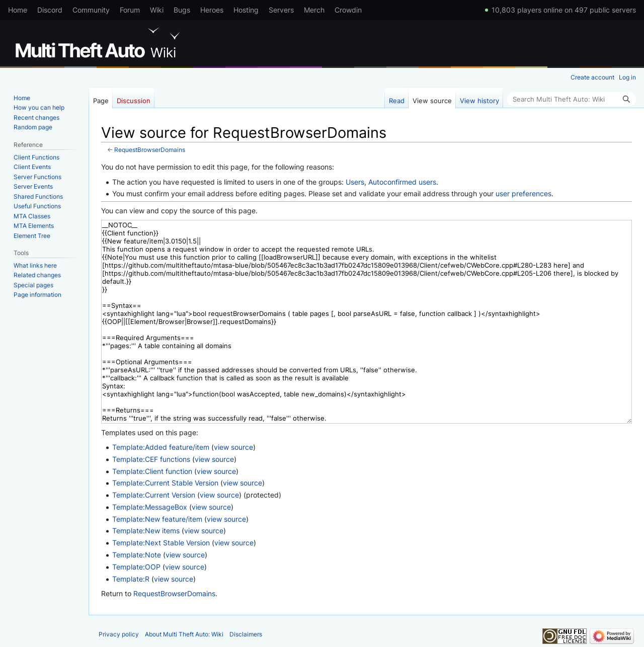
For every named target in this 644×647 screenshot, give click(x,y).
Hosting (246, 10)
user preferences (524, 193)
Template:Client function (152, 471)
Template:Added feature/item (161, 447)
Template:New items (146, 531)
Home (18, 10)
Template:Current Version (154, 495)
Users (355, 182)
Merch (314, 10)
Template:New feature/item (157, 519)
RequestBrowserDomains (150, 150)
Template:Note (137, 555)
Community (91, 10)
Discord (50, 10)
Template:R (131, 579)
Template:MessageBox (150, 507)
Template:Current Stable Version (165, 483)
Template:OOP (136, 567)
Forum (130, 10)
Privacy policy (119, 634)
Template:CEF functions (151, 459)
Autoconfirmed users (402, 182)
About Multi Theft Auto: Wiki (184, 634)
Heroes (212, 10)
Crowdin (348, 10)
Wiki (157, 10)
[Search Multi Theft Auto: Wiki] (572, 99)
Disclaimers (246, 634)
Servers (281, 10)
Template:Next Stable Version (161, 543)
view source (233, 447)
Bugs (182, 10)
